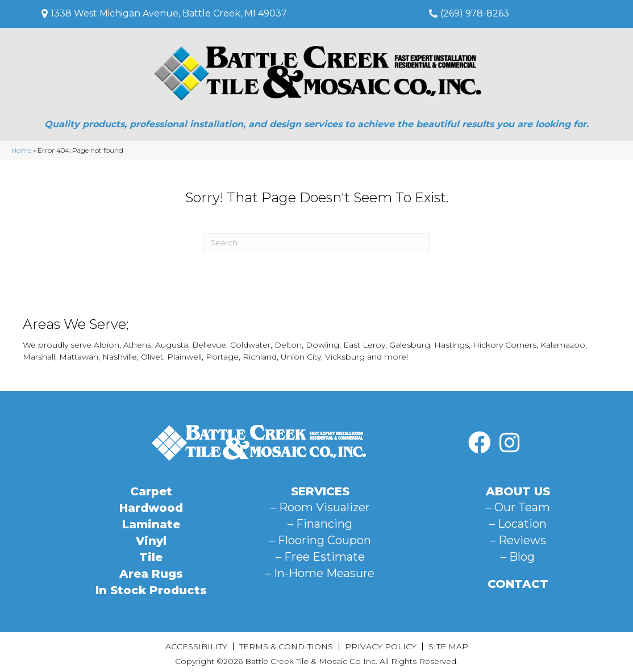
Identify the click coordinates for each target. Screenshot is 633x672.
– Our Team (518, 507)
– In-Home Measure (320, 573)
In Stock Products (151, 590)
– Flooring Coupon (320, 540)
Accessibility (196, 646)
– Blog (518, 557)
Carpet (151, 491)
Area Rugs (151, 574)
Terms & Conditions (286, 646)
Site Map (448, 646)
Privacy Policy (381, 646)
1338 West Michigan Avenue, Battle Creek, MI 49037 (169, 13)
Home (21, 150)
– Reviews (518, 540)
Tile (151, 557)
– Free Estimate (320, 557)
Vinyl (151, 541)
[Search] (316, 243)
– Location (518, 524)
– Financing (320, 524)
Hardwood (151, 508)
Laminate (151, 524)
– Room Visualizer (320, 507)
